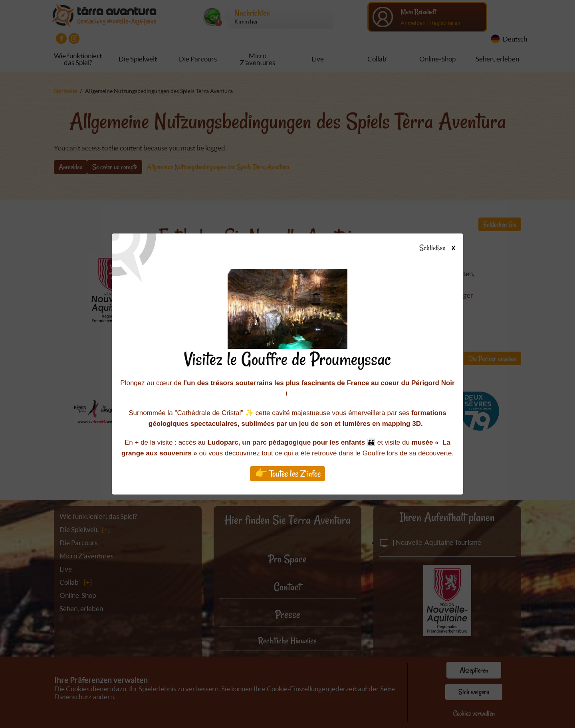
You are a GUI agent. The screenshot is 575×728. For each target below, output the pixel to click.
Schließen (444, 248)
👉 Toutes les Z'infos (288, 474)
